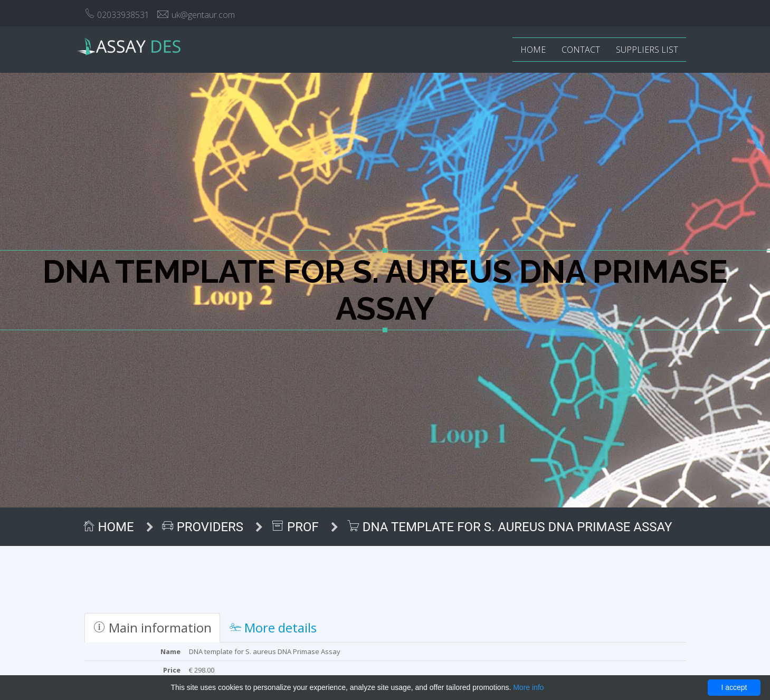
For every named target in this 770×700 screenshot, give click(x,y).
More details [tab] (273, 627)
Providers (205, 527)
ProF (297, 527)
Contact (581, 50)
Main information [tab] (152, 627)
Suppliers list (647, 50)
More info (528, 687)
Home (533, 50)
